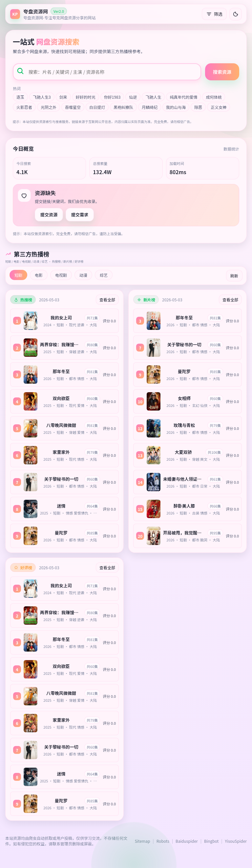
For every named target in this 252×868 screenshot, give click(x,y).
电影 (39, 275)
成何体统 (214, 97)
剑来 (63, 97)
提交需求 (80, 215)
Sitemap (143, 841)
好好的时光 (86, 97)
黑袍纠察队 (123, 107)
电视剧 (61, 275)
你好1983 (112, 97)
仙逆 (133, 97)
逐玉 (20, 97)
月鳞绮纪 (150, 107)
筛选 (214, 14)
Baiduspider (187, 841)
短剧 (18, 275)
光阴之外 (49, 107)
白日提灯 (97, 107)
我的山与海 (176, 107)
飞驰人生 (153, 97)
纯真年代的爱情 (183, 97)
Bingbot (211, 841)
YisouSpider (236, 841)
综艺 (104, 275)
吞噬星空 (73, 107)
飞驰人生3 (42, 97)
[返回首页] (53, 14)
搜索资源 (222, 72)
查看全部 (107, 300)
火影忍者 (24, 107)
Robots (163, 841)
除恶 (198, 107)
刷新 (234, 276)
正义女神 (219, 107)
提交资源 (49, 215)
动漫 (83, 275)
